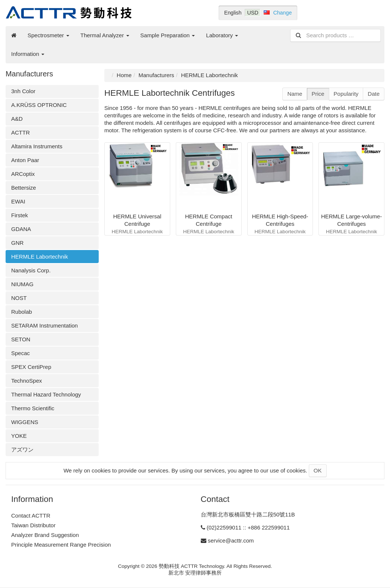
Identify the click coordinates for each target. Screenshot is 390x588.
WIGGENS (25, 422)
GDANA (21, 229)
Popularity (346, 94)
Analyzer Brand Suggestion (45, 535)
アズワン (22, 450)
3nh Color (23, 91)
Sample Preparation (168, 35)
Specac (20, 353)
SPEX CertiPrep (31, 367)
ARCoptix (23, 174)
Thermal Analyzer (105, 35)
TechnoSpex (27, 381)
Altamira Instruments (37, 146)
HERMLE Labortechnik (40, 257)
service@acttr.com (231, 540)
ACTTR (20, 132)
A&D (17, 119)
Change (282, 13)
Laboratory (222, 35)
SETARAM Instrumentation (45, 325)
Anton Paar (25, 160)
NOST (19, 298)
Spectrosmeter (48, 35)
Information (28, 54)
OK (318, 470)
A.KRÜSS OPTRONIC (39, 105)
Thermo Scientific (33, 408)
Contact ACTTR (31, 516)
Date (374, 94)
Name (295, 94)
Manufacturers (156, 75)
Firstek (20, 215)
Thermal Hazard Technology (46, 394)
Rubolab (22, 312)
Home (124, 75)
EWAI (18, 201)
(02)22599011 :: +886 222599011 (248, 527)
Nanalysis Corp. (31, 270)
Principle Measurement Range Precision (61, 545)
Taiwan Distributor (33, 525)
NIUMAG (22, 284)
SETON (21, 339)
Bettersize (24, 188)
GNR (17, 243)
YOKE (19, 436)
